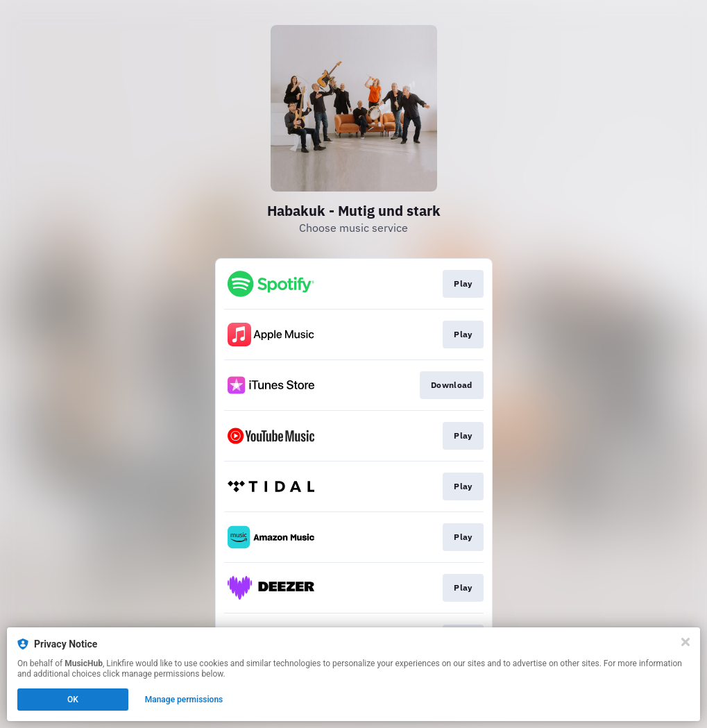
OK (73, 700)
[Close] (685, 642)
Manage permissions (184, 700)
